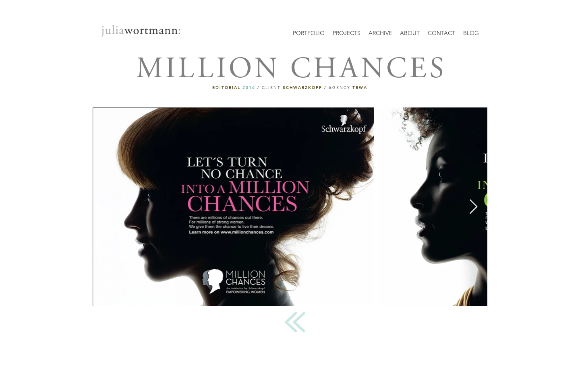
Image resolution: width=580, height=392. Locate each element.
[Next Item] (473, 207)
